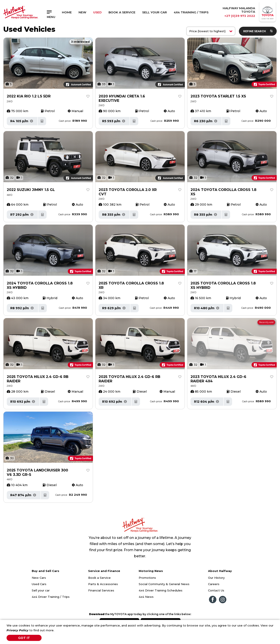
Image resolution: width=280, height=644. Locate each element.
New (82, 12)
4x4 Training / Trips (191, 12)
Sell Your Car (155, 12)
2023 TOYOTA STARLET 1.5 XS (218, 96)
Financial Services (101, 590)
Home (67, 12)
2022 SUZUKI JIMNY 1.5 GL (31, 190)
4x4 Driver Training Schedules (161, 590)
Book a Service (122, 12)
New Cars (39, 578)
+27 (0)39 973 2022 (240, 16)
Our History (216, 578)
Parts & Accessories (103, 584)
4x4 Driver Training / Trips (51, 597)
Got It (24, 638)
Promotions (147, 578)
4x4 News (146, 597)
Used (97, 12)
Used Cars (39, 584)
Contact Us (216, 590)
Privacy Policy (17, 630)
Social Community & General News (164, 584)
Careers (214, 584)
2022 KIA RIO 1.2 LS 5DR (29, 96)
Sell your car (41, 590)
